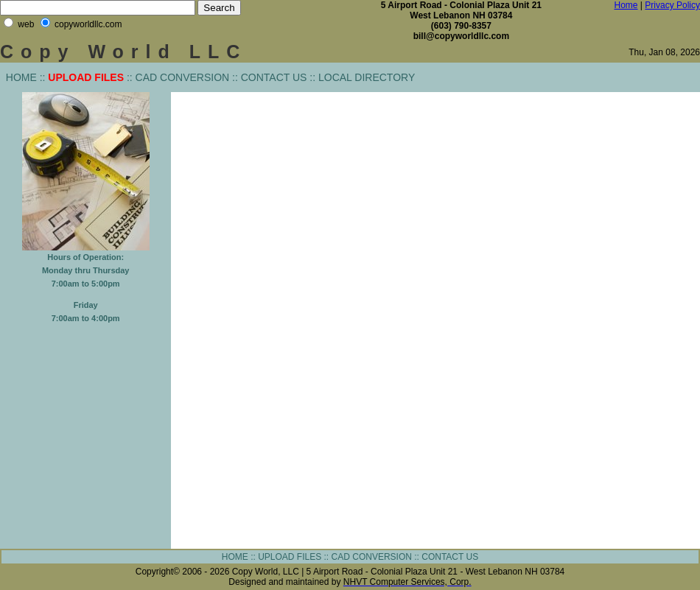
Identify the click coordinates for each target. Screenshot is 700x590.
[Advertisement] (414, 150)
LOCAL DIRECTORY (367, 77)
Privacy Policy (672, 5)
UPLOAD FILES (290, 557)
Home (626, 5)
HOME (21, 77)
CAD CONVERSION (183, 77)
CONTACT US (274, 77)
